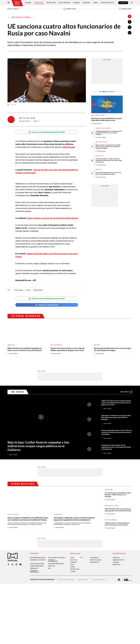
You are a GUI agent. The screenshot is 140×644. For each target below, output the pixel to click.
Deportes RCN (51, 3)
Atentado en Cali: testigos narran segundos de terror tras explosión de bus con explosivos (116, 447)
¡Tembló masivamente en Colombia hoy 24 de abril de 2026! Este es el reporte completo (109, 133)
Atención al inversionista (34, 571)
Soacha (98, 156)
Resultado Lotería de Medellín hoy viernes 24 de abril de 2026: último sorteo (107, 119)
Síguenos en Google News (47, 305)
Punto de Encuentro (107, 3)
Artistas (99, 170)
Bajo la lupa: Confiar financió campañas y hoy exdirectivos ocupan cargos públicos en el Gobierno (38, 446)
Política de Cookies (83, 579)
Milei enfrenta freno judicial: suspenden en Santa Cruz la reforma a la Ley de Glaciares (25, 349)
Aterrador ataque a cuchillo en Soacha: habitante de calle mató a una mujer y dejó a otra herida (109, 160)
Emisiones (14, 9)
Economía (76, 3)
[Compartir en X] (130, 27)
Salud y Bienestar (64, 3)
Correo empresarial (37, 566)
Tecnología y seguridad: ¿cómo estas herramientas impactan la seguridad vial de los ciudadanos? (74, 519)
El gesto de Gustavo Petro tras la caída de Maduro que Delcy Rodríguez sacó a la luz (68, 349)
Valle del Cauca (101, 142)
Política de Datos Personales (66, 579)
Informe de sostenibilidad (53, 561)
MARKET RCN (117, 565)
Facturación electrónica (56, 558)
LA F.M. (72, 565)
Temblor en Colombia (103, 128)
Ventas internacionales (56, 564)
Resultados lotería (98, 115)
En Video (18, 392)
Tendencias (86, 3)
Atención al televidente (38, 560)
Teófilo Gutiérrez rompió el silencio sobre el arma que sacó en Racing (117, 524)
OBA (49, 568)
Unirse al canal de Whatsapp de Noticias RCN (47, 132)
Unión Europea (19, 290)
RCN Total (74, 560)
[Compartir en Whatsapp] (130, 33)
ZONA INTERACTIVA (118, 560)
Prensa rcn (34, 568)
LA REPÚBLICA (94, 558)
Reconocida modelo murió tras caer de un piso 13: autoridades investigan (108, 173)
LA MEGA (73, 571)
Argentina (11, 345)
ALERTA (73, 567)
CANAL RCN (123, 3)
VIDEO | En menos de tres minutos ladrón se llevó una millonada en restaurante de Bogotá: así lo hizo (116, 403)
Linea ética (52, 566)
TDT (81, 558)
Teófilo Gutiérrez (111, 520)
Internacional (39, 3)
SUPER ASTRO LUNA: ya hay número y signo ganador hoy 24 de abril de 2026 (118, 510)
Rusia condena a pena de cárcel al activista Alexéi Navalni (53, 218)
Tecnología (58, 514)
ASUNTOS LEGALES (96, 560)
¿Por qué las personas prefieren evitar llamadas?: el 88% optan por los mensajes (118, 495)
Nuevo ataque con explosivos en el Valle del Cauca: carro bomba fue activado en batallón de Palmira (108, 147)
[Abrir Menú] (9, 3)
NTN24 (72, 558)
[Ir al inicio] (17, 3)
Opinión (95, 3)
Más (127, 392)
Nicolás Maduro (56, 345)
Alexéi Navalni (38, 290)
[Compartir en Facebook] (130, 22)
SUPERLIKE (116, 562)
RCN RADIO (73, 562)
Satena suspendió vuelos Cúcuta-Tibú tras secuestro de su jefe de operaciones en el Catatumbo (117, 432)
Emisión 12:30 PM (70, 9)
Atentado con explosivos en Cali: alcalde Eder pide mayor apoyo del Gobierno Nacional (116, 417)
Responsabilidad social (38, 558)
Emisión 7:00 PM (125, 9)
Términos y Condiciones (98, 579)
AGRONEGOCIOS (95, 562)
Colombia (28, 3)
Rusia (28, 290)
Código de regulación (37, 564)
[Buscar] (132, 3)
